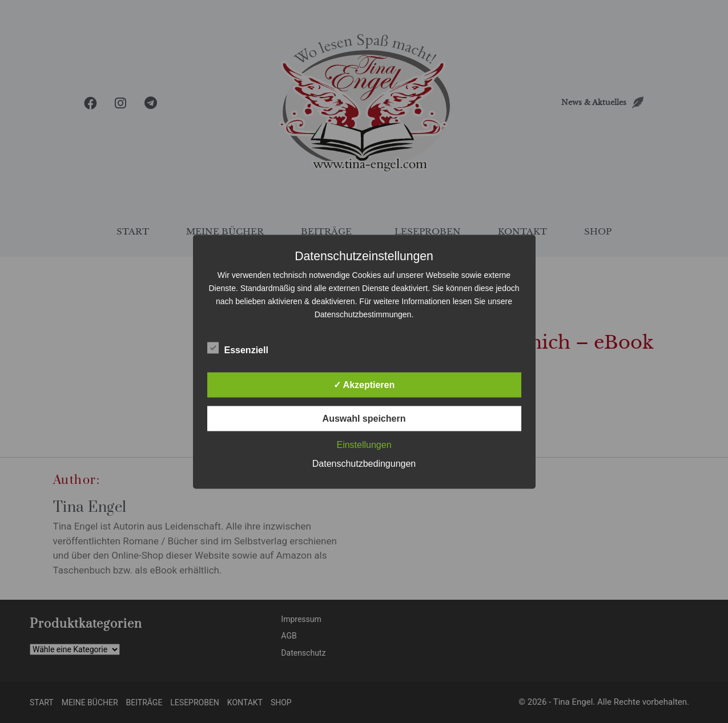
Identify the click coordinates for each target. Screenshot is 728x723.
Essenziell (238, 348)
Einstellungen (364, 444)
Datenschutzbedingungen (364, 463)
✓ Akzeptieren (364, 384)
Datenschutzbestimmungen (363, 314)
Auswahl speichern (364, 418)
